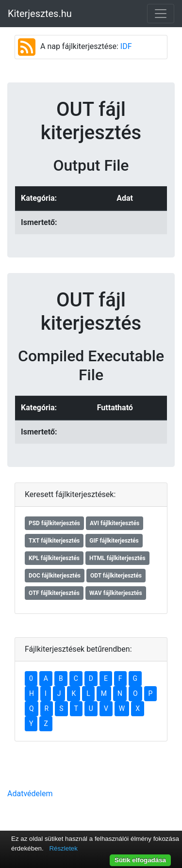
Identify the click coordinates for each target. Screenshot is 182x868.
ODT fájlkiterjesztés (116, 576)
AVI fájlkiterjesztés (115, 523)
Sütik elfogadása (140, 860)
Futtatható (115, 408)
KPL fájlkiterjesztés (54, 558)
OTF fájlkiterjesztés (54, 593)
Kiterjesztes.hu (40, 14)
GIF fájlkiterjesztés (114, 541)
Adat (125, 198)
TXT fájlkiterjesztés (54, 541)
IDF (126, 46)
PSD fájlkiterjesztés (54, 523)
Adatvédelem (30, 794)
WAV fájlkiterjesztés (116, 593)
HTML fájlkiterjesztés (117, 558)
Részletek (63, 848)
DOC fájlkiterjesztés (55, 576)
